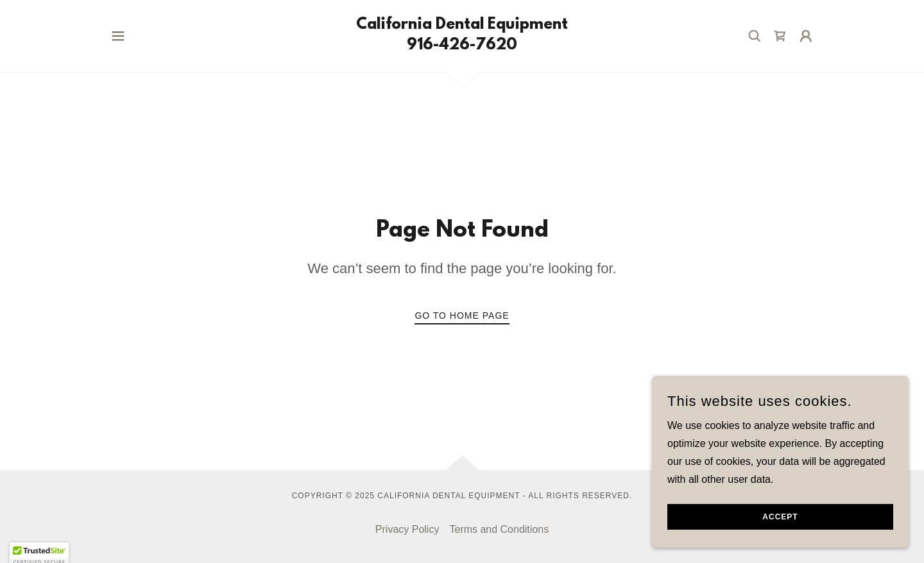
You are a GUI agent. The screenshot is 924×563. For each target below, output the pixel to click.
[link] (462, 46)
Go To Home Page (462, 315)
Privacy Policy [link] (407, 529)
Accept (780, 526)
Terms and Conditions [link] (499, 529)
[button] (118, 36)
